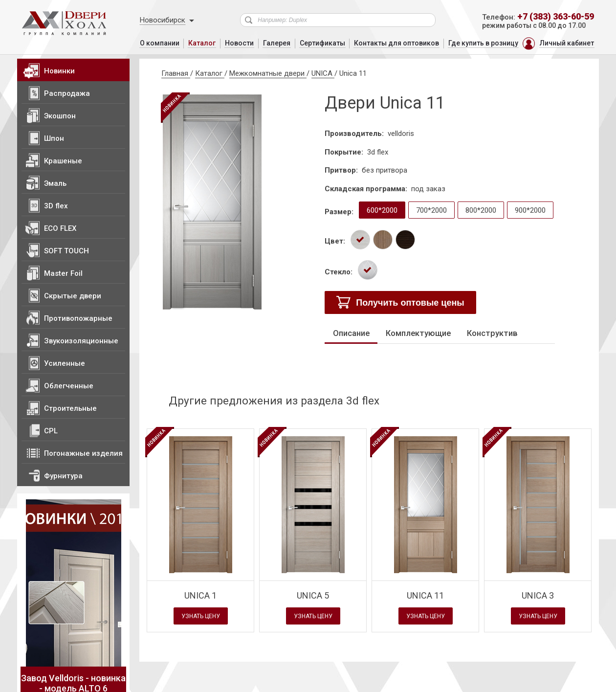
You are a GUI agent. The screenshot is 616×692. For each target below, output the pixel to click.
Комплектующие (417, 333)
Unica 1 (200, 595)
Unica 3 (538, 595)
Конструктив (489, 333)
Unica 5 (313, 595)
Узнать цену (200, 617)
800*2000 (481, 210)
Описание (351, 333)
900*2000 (530, 210)
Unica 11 (425, 595)
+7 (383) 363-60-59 (556, 16)
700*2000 (431, 210)
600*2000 (382, 210)
